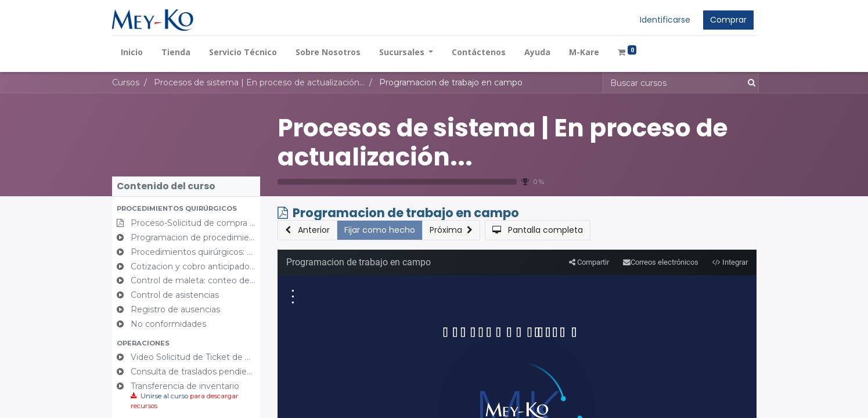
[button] (186, 209)
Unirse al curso (164, 396)
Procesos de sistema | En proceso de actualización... (503, 143)
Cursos (126, 82)
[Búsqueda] (749, 83)
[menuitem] (132, 52)
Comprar (728, 20)
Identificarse (665, 20)
